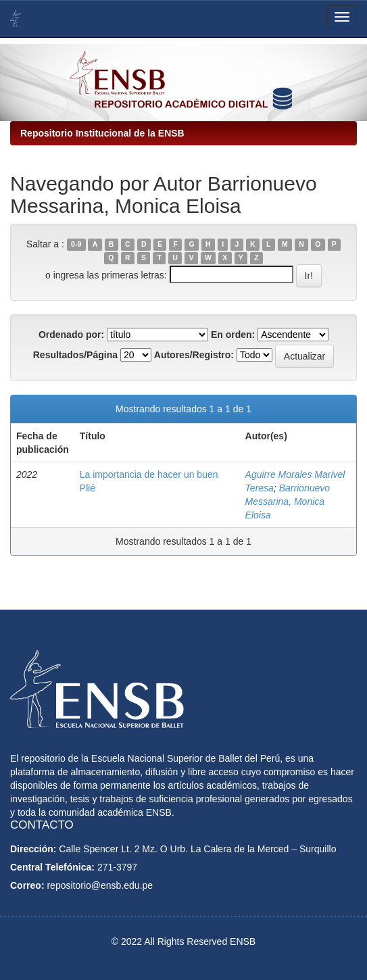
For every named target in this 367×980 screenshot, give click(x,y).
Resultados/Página (75, 355)
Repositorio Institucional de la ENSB (102, 133)
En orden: (233, 335)
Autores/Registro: (194, 355)
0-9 (76, 245)
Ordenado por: (71, 335)
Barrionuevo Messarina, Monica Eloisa (288, 501)
